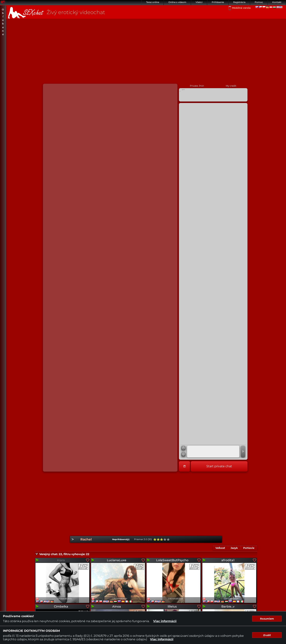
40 (158, 540)
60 (162, 540)
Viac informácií (165, 621)
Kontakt (277, 2)
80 (165, 540)
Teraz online (153, 2)
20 (155, 540)
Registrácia (239, 2)
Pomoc (259, 2)
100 (168, 540)
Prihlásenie (218, 2)
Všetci (199, 2)
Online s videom (177, 2)
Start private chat (219, 466)
